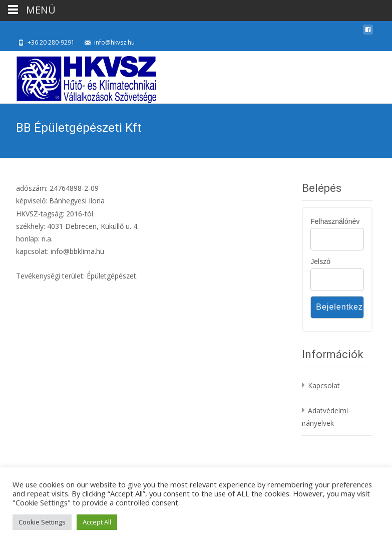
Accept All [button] (97, 522)
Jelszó (320, 261)
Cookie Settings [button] (42, 522)
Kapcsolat (324, 385)
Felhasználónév (335, 221)
